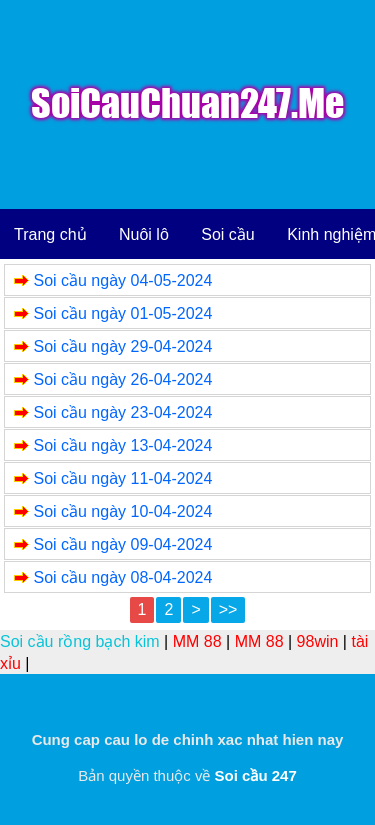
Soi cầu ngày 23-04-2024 (122, 412)
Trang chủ (50, 234)
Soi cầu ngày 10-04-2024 (122, 511)
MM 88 (197, 641)
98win (318, 641)
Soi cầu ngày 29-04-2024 (122, 346)
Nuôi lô (144, 234)
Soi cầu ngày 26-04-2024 (122, 379)
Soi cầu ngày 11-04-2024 (122, 478)
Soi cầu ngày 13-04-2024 (122, 445)
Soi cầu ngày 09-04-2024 (122, 544)
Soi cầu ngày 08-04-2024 (122, 577)
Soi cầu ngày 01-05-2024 (122, 313)
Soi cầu (227, 234)
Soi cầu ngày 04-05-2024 (122, 280)
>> (228, 609)
